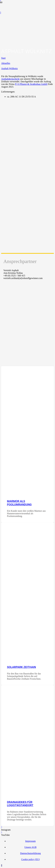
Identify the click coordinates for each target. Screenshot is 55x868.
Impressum (30, 841)
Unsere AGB (30, 847)
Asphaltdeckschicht (10, 79)
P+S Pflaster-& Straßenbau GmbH (31, 84)
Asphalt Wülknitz (9, 68)
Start (3, 58)
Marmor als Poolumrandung (19, 503)
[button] (2, 865)
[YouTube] (1, 13)
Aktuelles (6, 63)
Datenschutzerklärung (30, 853)
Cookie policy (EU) (30, 859)
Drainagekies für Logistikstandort (20, 804)
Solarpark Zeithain (21, 667)
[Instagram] (2, 827)
